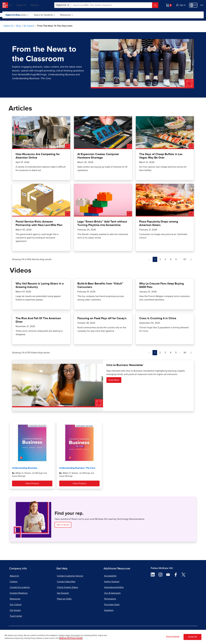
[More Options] (202, 5)
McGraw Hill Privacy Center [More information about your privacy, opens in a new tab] (71, 638)
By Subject (30, 15)
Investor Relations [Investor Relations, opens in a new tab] (19, 593)
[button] (181, 5)
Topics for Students (81, 15)
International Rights (114, 587)
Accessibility (110, 576)
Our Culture (16, 605)
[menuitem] (30, 15)
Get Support (63, 593)
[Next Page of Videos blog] (191, 353)
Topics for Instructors (54, 15)
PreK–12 (15, 5)
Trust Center (16, 616)
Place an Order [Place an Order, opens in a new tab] (64, 599)
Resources (103, 15)
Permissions (110, 599)
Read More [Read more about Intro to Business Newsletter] (114, 380)
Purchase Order (112, 605)
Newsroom (15, 599)
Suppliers (109, 610)
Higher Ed (29, 5)
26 (185, 352)
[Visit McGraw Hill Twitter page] (183, 574)
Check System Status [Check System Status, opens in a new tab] (67, 587)
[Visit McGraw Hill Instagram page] (160, 574)
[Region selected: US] (193, 5)
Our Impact (15, 610)
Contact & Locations (20, 587)
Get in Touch (63, 525)
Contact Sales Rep (66, 582)
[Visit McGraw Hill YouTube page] (168, 574)
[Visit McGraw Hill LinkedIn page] (153, 574)
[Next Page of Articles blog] (191, 259)
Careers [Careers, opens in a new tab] (14, 582)
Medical (42, 5)
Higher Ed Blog (12, 15)
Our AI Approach (112, 593)
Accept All (192, 637)
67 (186, 259)
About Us (14, 576)
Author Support (112, 582)
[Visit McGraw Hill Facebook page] (176, 574)
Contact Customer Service (70, 576)
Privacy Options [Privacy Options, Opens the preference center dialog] (173, 637)
